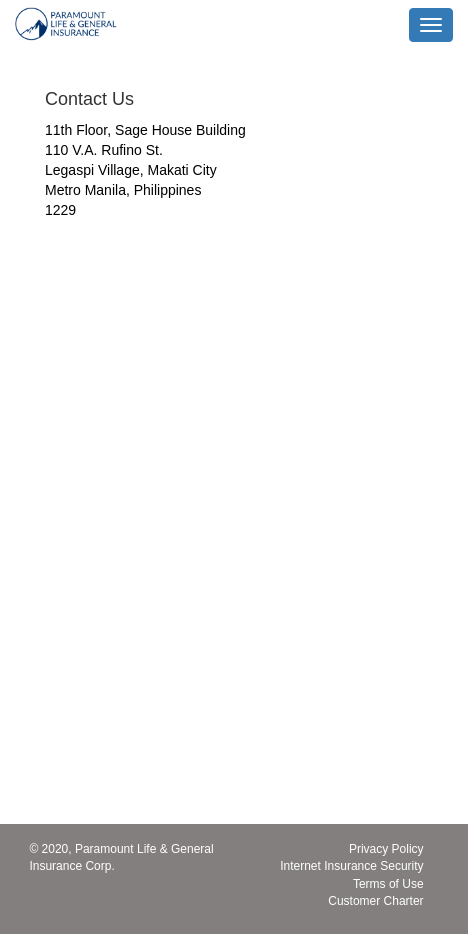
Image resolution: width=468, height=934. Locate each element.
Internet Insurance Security (351, 866)
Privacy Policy (386, 849)
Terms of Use (388, 884)
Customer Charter (375, 901)
